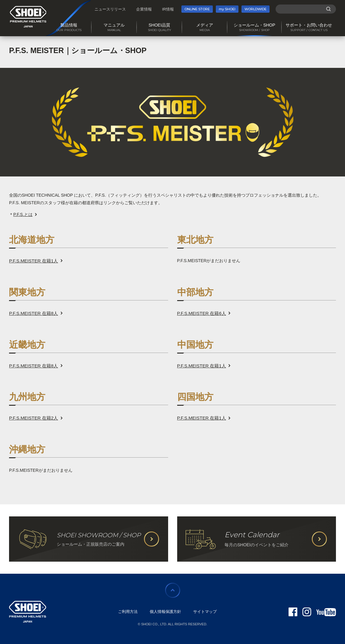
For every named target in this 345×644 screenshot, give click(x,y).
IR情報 (168, 9)
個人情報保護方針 (165, 612)
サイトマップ (205, 612)
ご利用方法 (128, 612)
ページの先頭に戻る (173, 590)
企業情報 (144, 9)
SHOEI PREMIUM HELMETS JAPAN (28, 17)
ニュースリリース (110, 9)
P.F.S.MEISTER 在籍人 (34, 261)
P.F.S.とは (23, 214)
